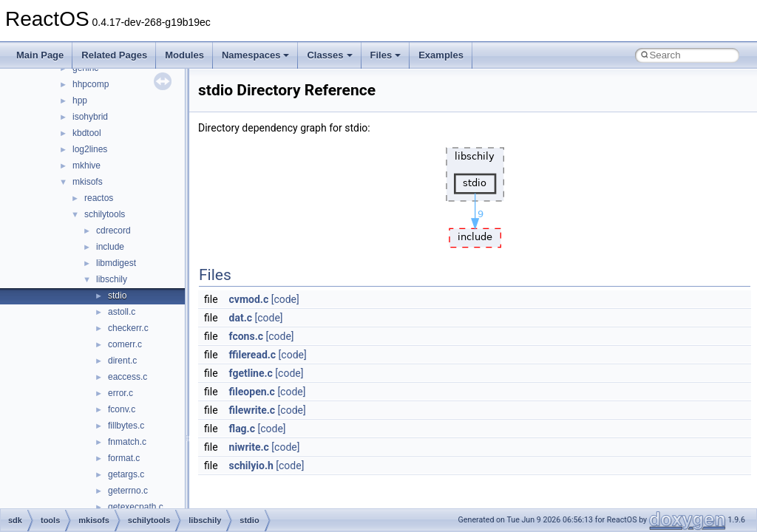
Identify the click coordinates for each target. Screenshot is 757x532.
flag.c (242, 429)
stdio (117, 296)
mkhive (86, 166)
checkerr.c (128, 328)
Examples (441, 55)
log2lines (90, 149)
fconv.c (122, 409)
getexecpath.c (136, 507)
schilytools (105, 214)
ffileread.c (253, 355)
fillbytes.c (126, 426)
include (110, 247)
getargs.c (126, 474)
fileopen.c (252, 392)
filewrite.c (252, 410)
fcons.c (246, 336)
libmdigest (116, 263)
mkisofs (88, 182)
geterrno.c (128, 491)
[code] (285, 299)
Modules (184, 55)
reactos (99, 198)
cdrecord (113, 231)
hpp (80, 100)
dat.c (241, 318)
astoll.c (122, 312)
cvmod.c (249, 299)
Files (386, 55)
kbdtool (87, 133)
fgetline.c (251, 373)
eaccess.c (128, 377)
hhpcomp (91, 84)
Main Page (40, 55)
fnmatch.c (127, 442)
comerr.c (125, 344)
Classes (329, 55)
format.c (124, 458)
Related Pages (114, 55)
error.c (120, 393)
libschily (112, 279)
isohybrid (90, 117)
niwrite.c (249, 447)
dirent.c (122, 361)
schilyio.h (251, 465)
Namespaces (256, 55)
